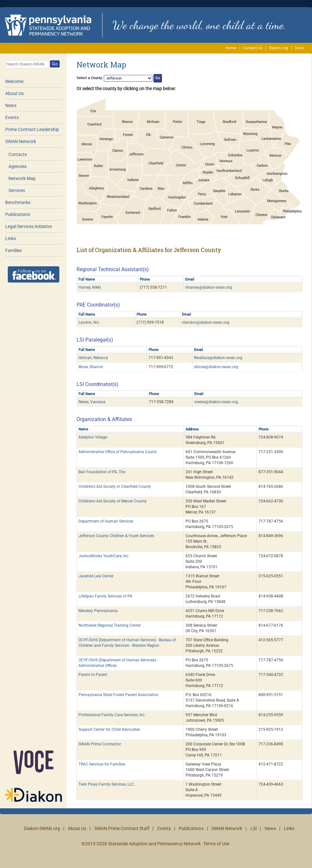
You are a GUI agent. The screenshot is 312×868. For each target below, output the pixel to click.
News (11, 105)
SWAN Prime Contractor (100, 744)
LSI (254, 828)
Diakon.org (278, 48)
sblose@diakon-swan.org (216, 367)
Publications (18, 214)
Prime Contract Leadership (32, 129)
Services (17, 190)
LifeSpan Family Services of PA (105, 596)
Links (11, 238)
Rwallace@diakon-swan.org (218, 358)
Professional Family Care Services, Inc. (112, 715)
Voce (299, 48)
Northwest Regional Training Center (110, 625)
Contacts (18, 154)
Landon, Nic (89, 322)
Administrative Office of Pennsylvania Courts (118, 452)
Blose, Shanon (91, 367)
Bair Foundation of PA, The (102, 472)
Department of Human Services (106, 521)
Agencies (18, 166)
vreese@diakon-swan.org (216, 402)
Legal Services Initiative (29, 226)
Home (231, 48)
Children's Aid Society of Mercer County (113, 501)
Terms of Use (216, 844)
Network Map (22, 178)
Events (12, 117)
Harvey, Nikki (90, 287)
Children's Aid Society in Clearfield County (115, 487)
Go (55, 64)
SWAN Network (21, 141)
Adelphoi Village (93, 437)
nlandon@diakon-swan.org (206, 322)
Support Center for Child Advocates (109, 729)
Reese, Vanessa (92, 402)
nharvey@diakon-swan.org (209, 287)
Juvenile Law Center (96, 576)
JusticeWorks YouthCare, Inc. (104, 556)
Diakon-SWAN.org (42, 828)
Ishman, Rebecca (93, 358)
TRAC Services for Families (102, 764)
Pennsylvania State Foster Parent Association (119, 695)
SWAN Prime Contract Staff (122, 828)
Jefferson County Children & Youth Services (116, 536)
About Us (14, 93)
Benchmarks (18, 202)
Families (13, 250)
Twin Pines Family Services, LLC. (107, 784)
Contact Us (253, 48)
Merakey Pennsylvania (98, 611)
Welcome (14, 81)
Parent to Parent (93, 675)
